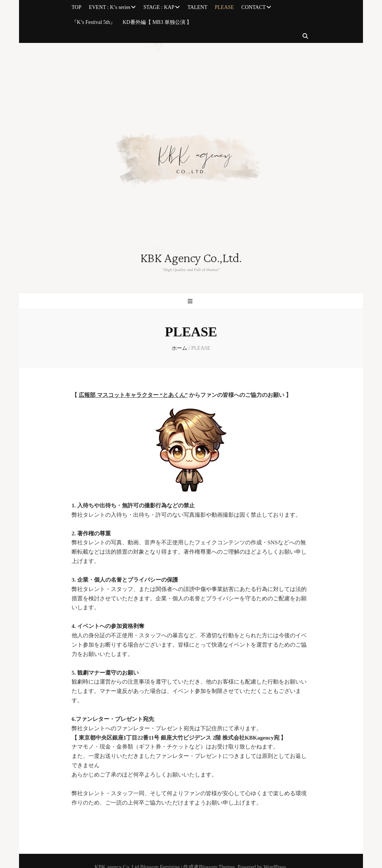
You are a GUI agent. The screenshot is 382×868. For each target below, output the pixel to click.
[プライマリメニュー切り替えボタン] (191, 301)
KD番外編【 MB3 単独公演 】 (157, 22)
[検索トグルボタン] (305, 36)
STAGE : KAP (159, 7)
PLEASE (224, 7)
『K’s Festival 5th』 (93, 22)
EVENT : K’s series (109, 7)
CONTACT (253, 7)
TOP (76, 7)
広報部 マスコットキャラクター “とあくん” (133, 395)
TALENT (197, 7)
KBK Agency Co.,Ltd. (191, 259)
